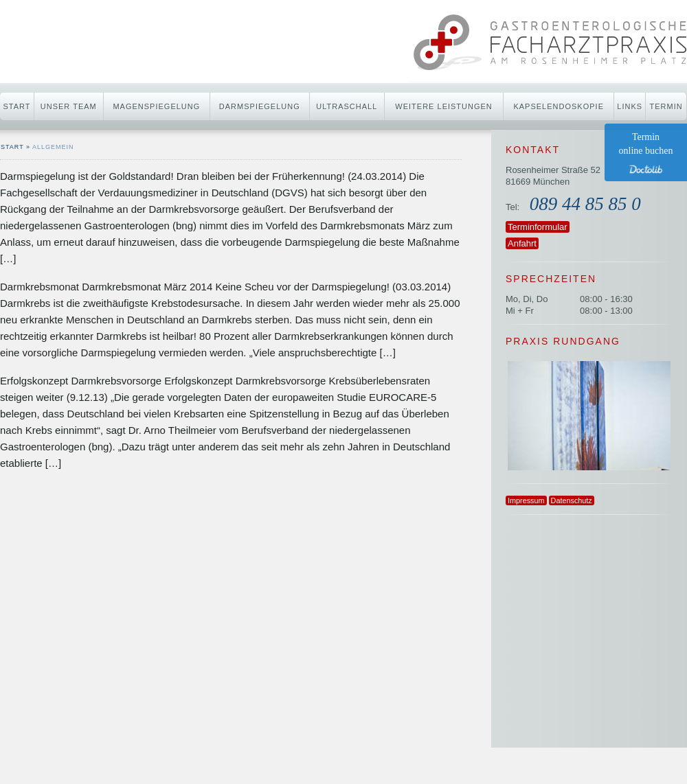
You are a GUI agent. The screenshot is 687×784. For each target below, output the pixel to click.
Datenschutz (572, 500)
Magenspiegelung (156, 106)
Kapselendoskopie (559, 106)
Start (16, 106)
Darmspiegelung (260, 106)
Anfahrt (522, 243)
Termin (666, 106)
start (12, 147)
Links (630, 106)
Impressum (526, 500)
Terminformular (538, 227)
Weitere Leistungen (443, 106)
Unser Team (69, 106)
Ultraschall (347, 106)
